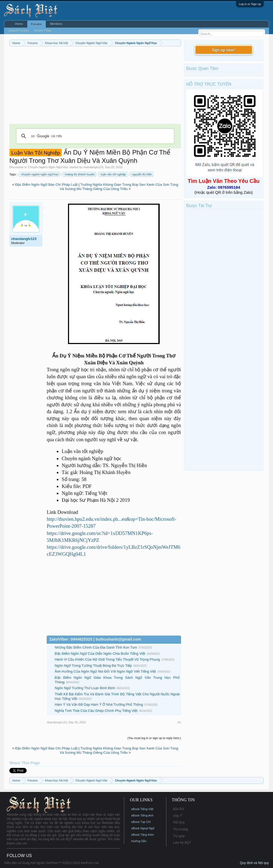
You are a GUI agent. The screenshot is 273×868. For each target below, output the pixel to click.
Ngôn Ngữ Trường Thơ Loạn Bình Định (85, 688)
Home (19, 24)
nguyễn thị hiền (141, 174)
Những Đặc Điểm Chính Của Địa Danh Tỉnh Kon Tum (96, 647)
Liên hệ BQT (182, 843)
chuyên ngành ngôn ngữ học (39, 174)
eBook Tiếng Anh (142, 815)
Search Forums (19, 31)
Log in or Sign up (250, 4)
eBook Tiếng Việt (142, 809)
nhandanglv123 (93, 167)
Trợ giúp (179, 836)
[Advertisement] (95, 86)
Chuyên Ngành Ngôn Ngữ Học (48, 167)
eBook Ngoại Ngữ (143, 828)
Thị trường (180, 829)
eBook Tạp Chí (141, 822)
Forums (37, 24)
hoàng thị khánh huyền (79, 174)
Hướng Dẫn (139, 841)
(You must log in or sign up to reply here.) (154, 738)
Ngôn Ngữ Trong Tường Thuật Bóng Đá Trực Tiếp (93, 666)
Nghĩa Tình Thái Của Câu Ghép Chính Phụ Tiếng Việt (96, 711)
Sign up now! (224, 50)
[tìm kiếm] (94, 136)
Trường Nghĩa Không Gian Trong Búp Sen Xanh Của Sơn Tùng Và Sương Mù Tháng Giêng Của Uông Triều (119, 187)
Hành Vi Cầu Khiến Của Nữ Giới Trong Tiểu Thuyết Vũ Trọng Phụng (107, 659)
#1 (179, 722)
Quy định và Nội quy (254, 863)
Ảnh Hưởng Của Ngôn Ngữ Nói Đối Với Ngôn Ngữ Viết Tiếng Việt (105, 671)
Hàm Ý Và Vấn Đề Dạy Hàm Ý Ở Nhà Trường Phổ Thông (99, 705)
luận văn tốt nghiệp (113, 174)
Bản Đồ (178, 809)
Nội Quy (179, 822)
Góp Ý (178, 816)
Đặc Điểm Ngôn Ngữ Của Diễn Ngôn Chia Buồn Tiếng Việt (100, 654)
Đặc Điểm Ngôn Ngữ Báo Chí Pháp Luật (46, 185)
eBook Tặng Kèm (142, 835)
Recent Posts (43, 31)
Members (56, 24)
